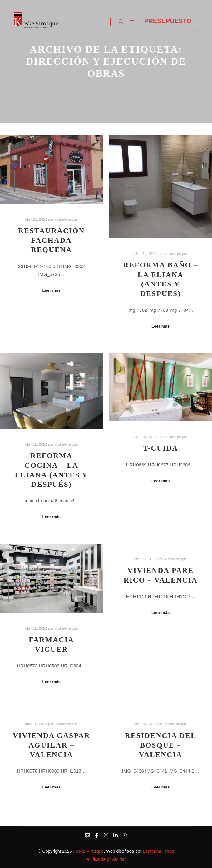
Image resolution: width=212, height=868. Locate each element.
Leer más (51, 290)
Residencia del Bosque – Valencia (161, 745)
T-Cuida (161, 448)
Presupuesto (168, 21)
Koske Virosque (88, 851)
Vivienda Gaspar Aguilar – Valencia (51, 745)
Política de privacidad (106, 859)
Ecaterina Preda (158, 851)
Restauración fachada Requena (51, 240)
